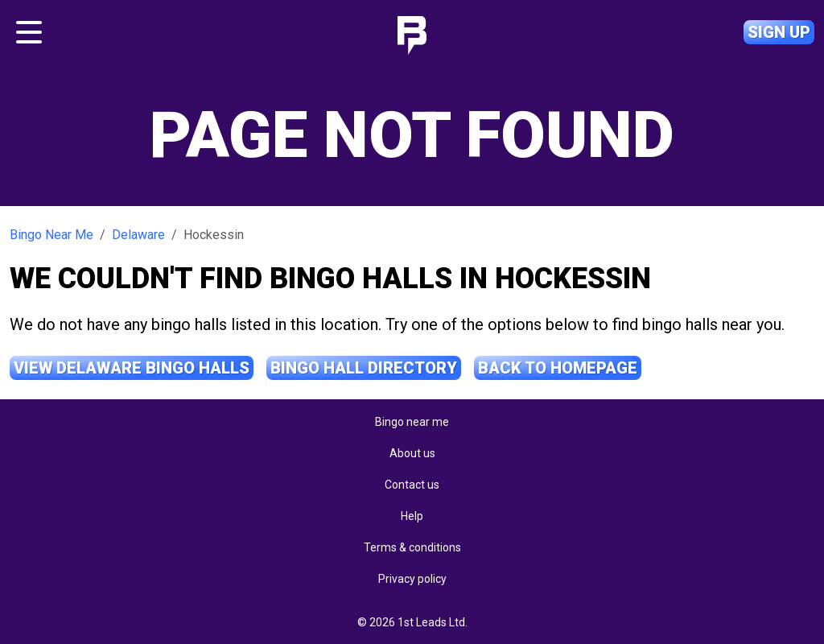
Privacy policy (412, 579)
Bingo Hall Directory (364, 368)
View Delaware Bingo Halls (132, 368)
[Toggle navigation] (29, 32)
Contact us (412, 485)
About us (412, 453)
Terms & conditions (412, 547)
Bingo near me (412, 422)
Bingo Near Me (51, 235)
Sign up (779, 32)
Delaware (138, 235)
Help (412, 516)
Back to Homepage (558, 368)
